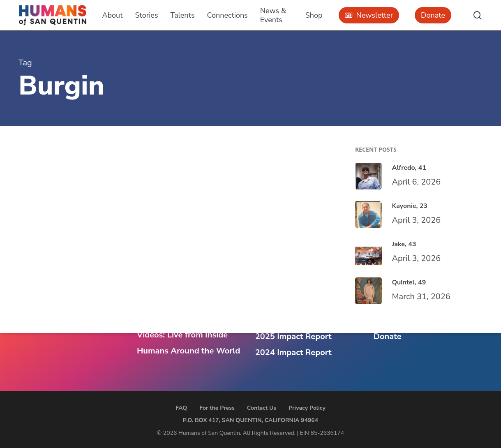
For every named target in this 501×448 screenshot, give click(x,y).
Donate (388, 336)
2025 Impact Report (293, 336)
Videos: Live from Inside (182, 335)
